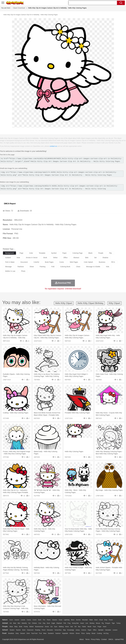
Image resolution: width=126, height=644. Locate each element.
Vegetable (65, 633)
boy (79, 627)
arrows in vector (32, 258)
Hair (72, 627)
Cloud (101, 620)
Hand (105, 627)
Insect (82, 623)
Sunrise (78, 620)
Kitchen (72, 633)
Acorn (11, 620)
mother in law (10, 271)
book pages (49, 262)
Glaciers (55, 620)
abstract (76, 258)
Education (50, 630)
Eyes (56, 627)
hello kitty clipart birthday (90, 303)
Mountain (85, 620)
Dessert (23, 633)
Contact (104, 639)
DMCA (111, 639)
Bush (96, 620)
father (84, 627)
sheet (32, 267)
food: (4, 633)
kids (108, 267)
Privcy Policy (95, 639)
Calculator (108, 630)
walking (61, 627)
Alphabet (101, 630)
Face (94, 627)
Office (95, 630)
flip (110, 253)
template (42, 253)
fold (53, 267)
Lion (87, 623)
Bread (93, 633)
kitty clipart (114, 303)
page (21, 253)
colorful (36, 262)
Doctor (47, 627)
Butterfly (24, 623)
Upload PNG (119, 639)
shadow (105, 258)
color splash (88, 262)
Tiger (113, 623)
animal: (5, 623)
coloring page (78, 253)
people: (5, 626)
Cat (29, 623)
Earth (40, 620)
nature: (5, 620)
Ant (11, 623)
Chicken (34, 623)
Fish (65, 623)
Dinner (78, 633)
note (18, 258)
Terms (87, 639)
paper (64, 253)
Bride (21, 627)
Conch (35, 620)
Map (64, 630)
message (8, 267)
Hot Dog (106, 633)
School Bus (58, 630)
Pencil (44, 630)
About (82, 639)
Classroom (30, 630)
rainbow (21, 267)
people (101, 253)
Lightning (67, 620)
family (26, 627)
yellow (55, 258)
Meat (45, 633)
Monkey (92, 623)
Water (91, 620)
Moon (73, 620)
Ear (52, 627)
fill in (113, 262)
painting (43, 267)
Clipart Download (19, 8)
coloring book (65, 267)
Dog (44, 623)
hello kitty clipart (64, 303)
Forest (111, 620)
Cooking (99, 633)
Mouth (89, 627)
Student (12, 630)
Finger (99, 627)
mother (31, 627)
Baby (16, 627)
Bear (15, 623)
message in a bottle (93, 267)
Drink (28, 633)
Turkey (118, 623)
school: (5, 630)
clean (78, 267)
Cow (40, 623)
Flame (49, 620)
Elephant (59, 623)
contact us (53, 146)
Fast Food (34, 633)
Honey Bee (75, 623)
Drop (106, 620)
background (9, 253)
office (65, 258)
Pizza (83, 633)
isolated (8, 258)
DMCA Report (10, 204)
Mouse (98, 623)
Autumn (17, 620)
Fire (44, 620)
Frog (69, 623)
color (31, 253)
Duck (48, 623)
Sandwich (51, 633)
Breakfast (11, 633)
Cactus (29, 620)
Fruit (40, 633)
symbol (54, 253)
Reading (38, 630)
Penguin (108, 623)
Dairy (17, 633)
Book (24, 630)
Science (84, 630)
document (24, 262)
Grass (61, 620)
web (87, 258)
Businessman (39, 627)
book (45, 258)
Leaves (23, 620)
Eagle (53, 623)
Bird (19, 623)
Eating (88, 633)
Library (78, 630)
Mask (11, 627)
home (67, 627)
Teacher (18, 630)
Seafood (58, 633)
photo (23, 271)
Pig (103, 623)
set (95, 258)
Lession (115, 630)
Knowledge (71, 630)
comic (62, 262)
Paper (90, 630)
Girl (76, 627)
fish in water (10, 262)
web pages (74, 262)
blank (90, 253)
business (102, 262)
